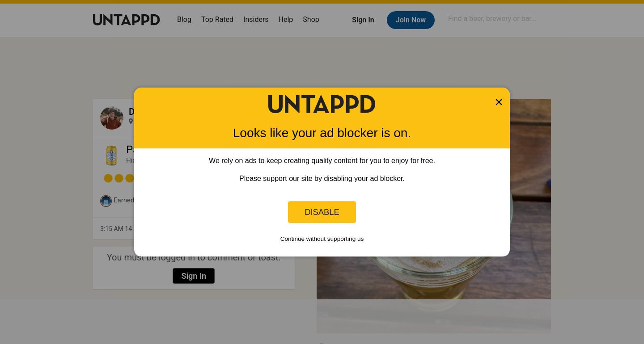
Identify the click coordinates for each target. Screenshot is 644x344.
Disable (322, 212)
